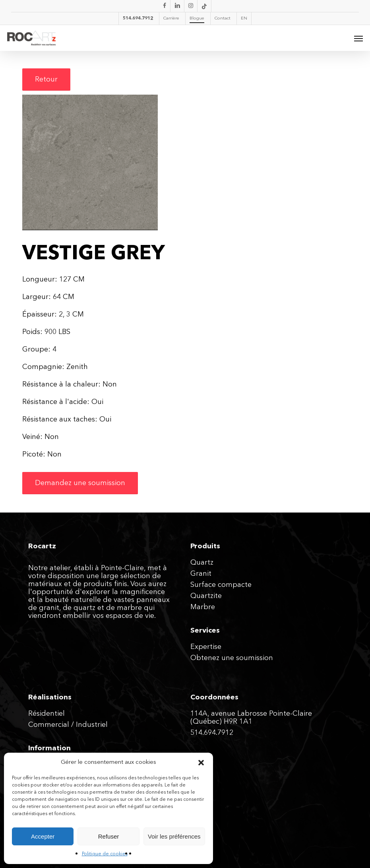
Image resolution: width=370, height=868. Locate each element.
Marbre (203, 607)
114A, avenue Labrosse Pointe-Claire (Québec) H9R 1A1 (251, 718)
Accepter (43, 836)
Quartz (202, 563)
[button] (201, 763)
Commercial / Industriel (68, 725)
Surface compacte (221, 585)
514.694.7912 (212, 733)
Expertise (206, 647)
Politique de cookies (105, 854)
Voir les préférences (174, 836)
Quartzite (206, 596)
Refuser (109, 836)
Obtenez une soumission (232, 658)
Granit (201, 574)
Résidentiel (46, 714)
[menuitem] (244, 18)
